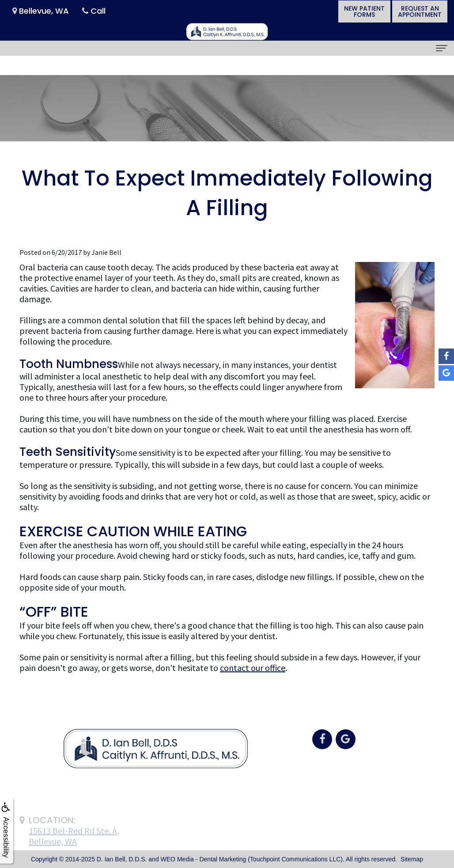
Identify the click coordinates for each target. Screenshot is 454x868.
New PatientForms (364, 11)
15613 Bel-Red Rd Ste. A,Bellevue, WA (74, 846)
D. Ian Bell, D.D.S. (122, 859)
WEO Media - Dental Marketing (204, 859)
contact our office (253, 668)
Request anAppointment (420, 11)
